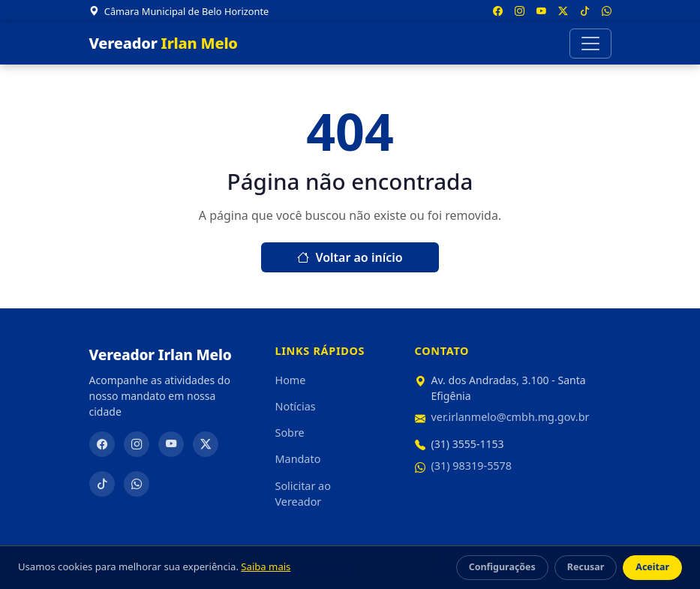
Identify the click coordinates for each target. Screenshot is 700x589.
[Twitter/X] (206, 444)
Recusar (586, 567)
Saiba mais (266, 566)
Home (291, 380)
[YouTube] (171, 444)
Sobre (290, 433)
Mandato (298, 459)
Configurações (502, 567)
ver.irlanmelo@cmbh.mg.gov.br (511, 417)
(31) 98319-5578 (472, 466)
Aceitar (652, 567)
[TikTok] (102, 484)
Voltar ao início (350, 257)
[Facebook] (102, 444)
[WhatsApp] (137, 484)
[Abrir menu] (590, 44)
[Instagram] (137, 444)
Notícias (296, 406)
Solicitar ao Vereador (303, 494)
